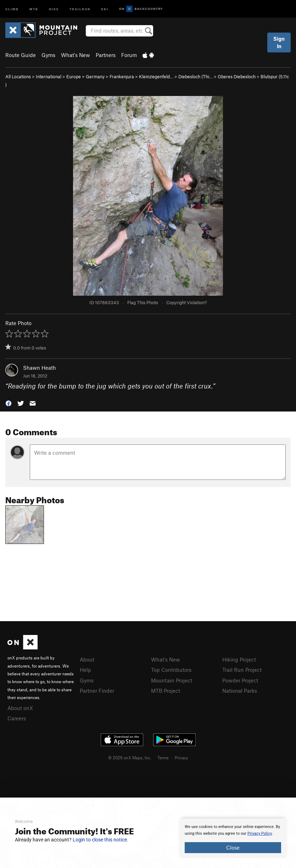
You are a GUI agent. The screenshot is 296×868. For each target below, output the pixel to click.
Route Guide (21, 55)
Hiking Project (239, 659)
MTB (34, 9)
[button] (9, 402)
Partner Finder (97, 691)
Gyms (48, 55)
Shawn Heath (40, 368)
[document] (233, 838)
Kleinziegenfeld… (156, 76)
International (49, 76)
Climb (12, 9)
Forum (129, 55)
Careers (17, 718)
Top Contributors (171, 670)
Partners (106, 55)
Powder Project (240, 680)
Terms (163, 758)
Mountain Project (172, 680)
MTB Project (166, 691)
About (87, 659)
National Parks (240, 691)
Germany (95, 76)
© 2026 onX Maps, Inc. (130, 758)
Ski (105, 9)
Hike (54, 9)
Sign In (279, 42)
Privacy (181, 758)
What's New (76, 55)
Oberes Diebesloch (237, 76)
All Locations (18, 76)
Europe (74, 76)
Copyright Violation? (186, 302)
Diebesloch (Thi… (196, 76)
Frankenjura (122, 76)
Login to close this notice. (100, 840)
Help (85, 670)
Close (233, 847)
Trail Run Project (242, 670)
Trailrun (80, 9)
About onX (20, 708)
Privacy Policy (260, 833)
